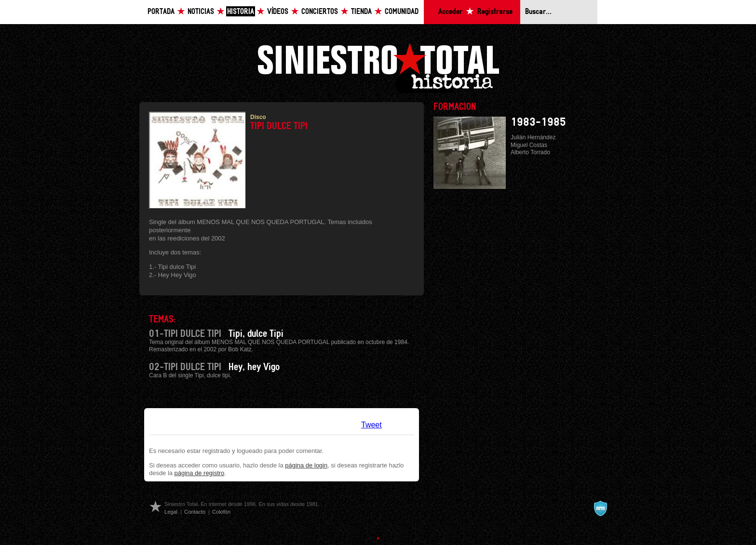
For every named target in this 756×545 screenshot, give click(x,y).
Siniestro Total (378, 67)
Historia (241, 12)
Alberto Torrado (530, 152)
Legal (171, 512)
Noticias (201, 12)
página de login (306, 465)
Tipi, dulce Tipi (256, 334)
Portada (161, 12)
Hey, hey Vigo (254, 367)
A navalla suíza (600, 508)
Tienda (361, 12)
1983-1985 (538, 122)
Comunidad (402, 12)
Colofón (221, 512)
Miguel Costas (529, 145)
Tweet (371, 425)
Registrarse (495, 12)
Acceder (450, 12)
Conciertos (320, 12)
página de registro (200, 473)
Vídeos (278, 12)
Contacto (195, 512)
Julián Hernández (533, 137)
